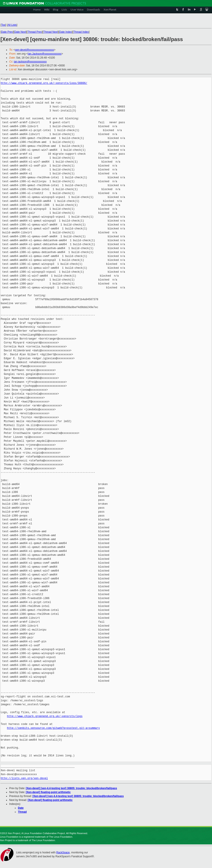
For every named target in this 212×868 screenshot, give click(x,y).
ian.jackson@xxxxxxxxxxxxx (30, 62)
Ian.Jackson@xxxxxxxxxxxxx (45, 54)
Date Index (66, 32)
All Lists (12, 25)
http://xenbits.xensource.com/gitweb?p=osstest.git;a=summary (53, 728)
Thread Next (50, 32)
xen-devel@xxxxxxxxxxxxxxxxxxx (35, 50)
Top (3, 25)
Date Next (20, 32)
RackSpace (63, 852)
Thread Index (81, 32)
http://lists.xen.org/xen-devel (24, 778)
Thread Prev (35, 32)
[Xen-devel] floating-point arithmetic (48, 792)
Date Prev (7, 32)
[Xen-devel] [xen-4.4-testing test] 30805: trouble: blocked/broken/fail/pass (71, 788)
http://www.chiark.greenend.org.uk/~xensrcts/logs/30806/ (44, 83)
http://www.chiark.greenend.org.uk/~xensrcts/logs (45, 716)
